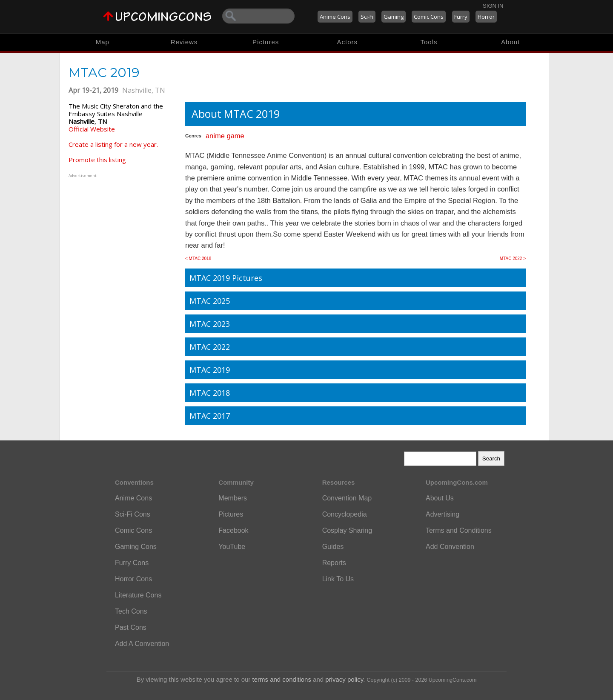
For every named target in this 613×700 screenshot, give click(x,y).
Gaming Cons (136, 547)
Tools (429, 42)
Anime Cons (335, 17)
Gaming (394, 17)
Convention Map (347, 498)
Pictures (266, 42)
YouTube (232, 547)
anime (215, 136)
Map (103, 42)
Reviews (184, 42)
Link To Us (338, 579)
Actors (348, 42)
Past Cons (131, 627)
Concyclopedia (345, 514)
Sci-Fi (367, 17)
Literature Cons (138, 595)
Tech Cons (131, 611)
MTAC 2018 (210, 393)
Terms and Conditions (459, 530)
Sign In (493, 6)
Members (233, 498)
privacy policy (344, 679)
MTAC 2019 (210, 370)
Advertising (443, 514)
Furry (461, 17)
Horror (486, 17)
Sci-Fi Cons (133, 514)
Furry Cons (132, 563)
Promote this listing (97, 160)
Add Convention (450, 547)
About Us (440, 498)
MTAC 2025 (210, 301)
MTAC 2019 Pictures (226, 278)
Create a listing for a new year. (113, 144)
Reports (334, 563)
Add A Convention (142, 644)
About (510, 42)
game (235, 136)
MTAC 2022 (210, 347)
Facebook (233, 530)
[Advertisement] (122, 233)
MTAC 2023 (210, 324)
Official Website (92, 129)
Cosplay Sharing (347, 530)
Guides (333, 547)
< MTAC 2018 (198, 259)
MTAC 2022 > (513, 259)
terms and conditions (282, 679)
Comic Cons (429, 17)
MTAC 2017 (210, 416)
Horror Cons (133, 579)
